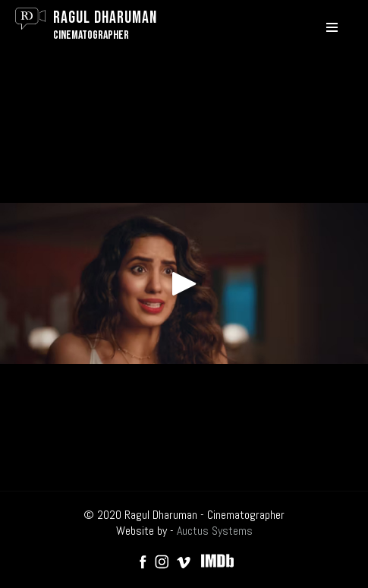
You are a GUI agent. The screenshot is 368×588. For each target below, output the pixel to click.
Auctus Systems (215, 531)
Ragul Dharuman (105, 18)
